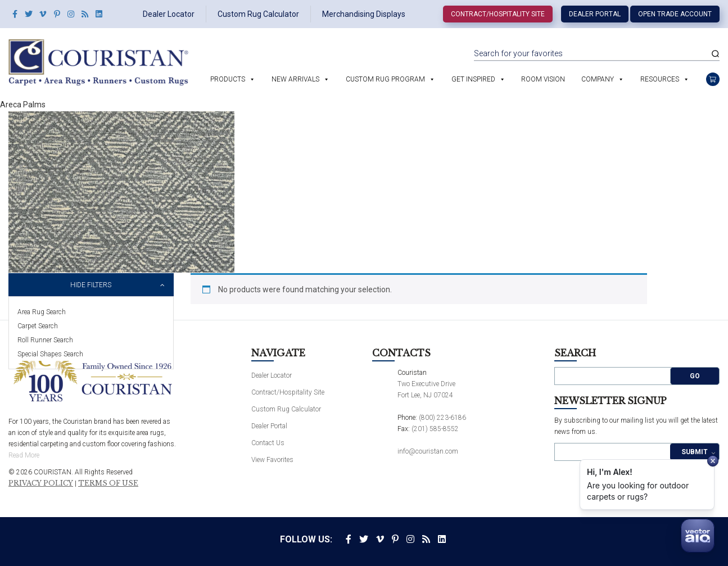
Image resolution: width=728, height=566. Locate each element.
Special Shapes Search (50, 354)
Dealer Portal (595, 14)
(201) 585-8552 (435, 429)
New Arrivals (295, 79)
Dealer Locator (169, 14)
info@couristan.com (428, 451)
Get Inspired (473, 79)
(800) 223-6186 (442, 418)
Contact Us (268, 443)
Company (598, 79)
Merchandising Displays (364, 14)
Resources (660, 79)
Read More (24, 455)
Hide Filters (91, 285)
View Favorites (272, 460)
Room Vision (543, 79)
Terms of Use (108, 483)
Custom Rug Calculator (258, 14)
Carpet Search (38, 326)
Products (228, 79)
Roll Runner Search (45, 340)
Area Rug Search (42, 312)
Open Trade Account (675, 14)
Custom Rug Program (385, 79)
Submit (695, 452)
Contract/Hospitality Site (498, 14)
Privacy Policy (41, 483)
